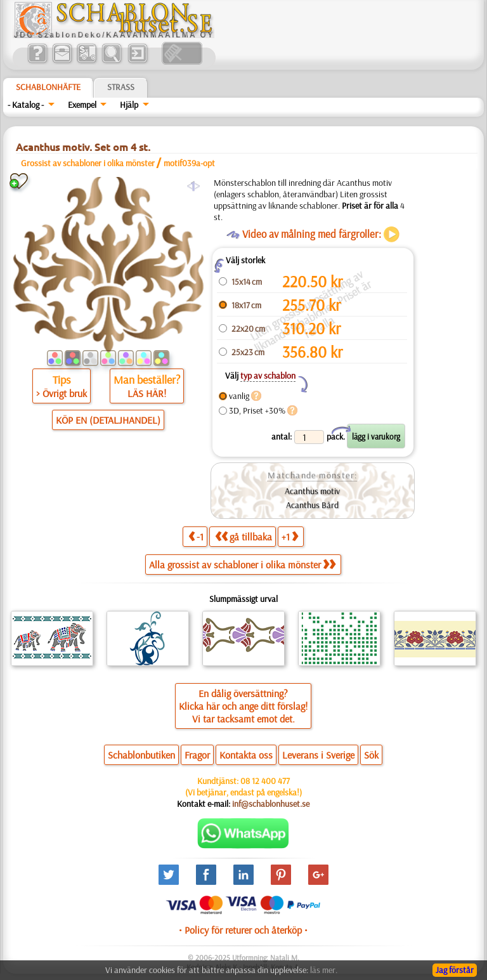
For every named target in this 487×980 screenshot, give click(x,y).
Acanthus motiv (312, 491)
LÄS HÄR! (147, 393)
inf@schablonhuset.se (271, 804)
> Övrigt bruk (62, 393)
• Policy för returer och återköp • (243, 930)
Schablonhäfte (48, 87)
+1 (290, 536)
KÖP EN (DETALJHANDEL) (108, 420)
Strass (121, 87)
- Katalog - (26, 105)
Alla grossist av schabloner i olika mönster (242, 565)
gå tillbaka (243, 536)
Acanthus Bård (312, 505)
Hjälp (129, 105)
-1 (196, 536)
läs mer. (324, 970)
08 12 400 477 (265, 781)
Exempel (82, 105)
